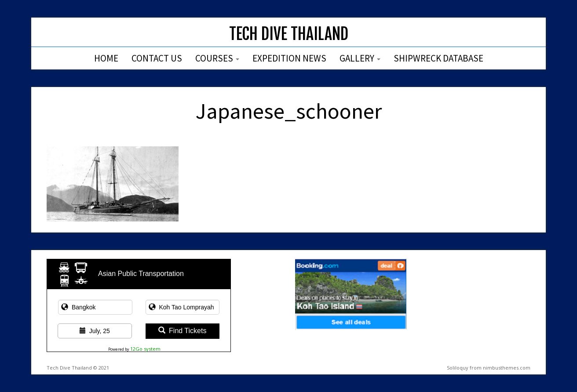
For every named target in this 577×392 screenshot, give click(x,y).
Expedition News (289, 58)
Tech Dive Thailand (289, 34)
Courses (217, 58)
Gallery (360, 58)
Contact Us (157, 58)
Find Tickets (182, 331)
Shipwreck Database (438, 58)
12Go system (145, 349)
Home (106, 58)
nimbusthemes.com (507, 368)
